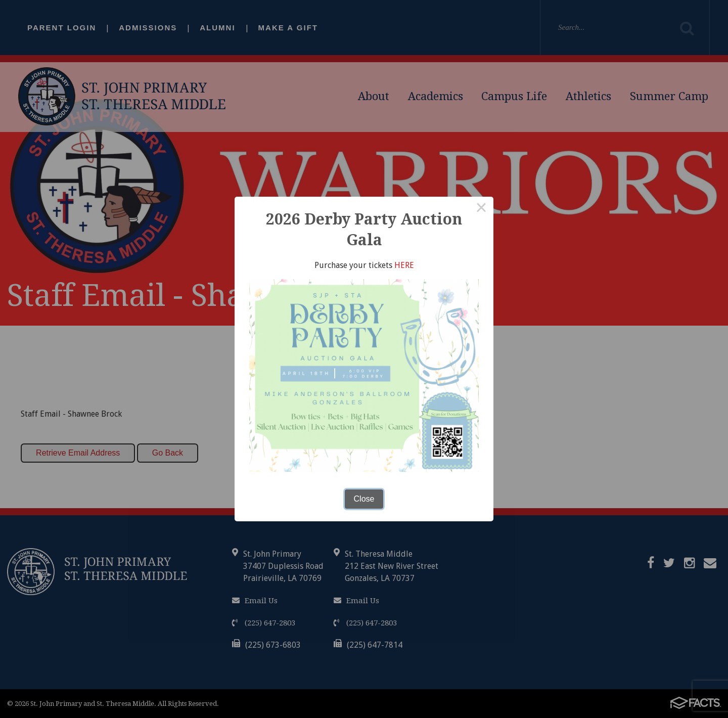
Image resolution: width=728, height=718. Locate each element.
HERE (404, 265)
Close (364, 499)
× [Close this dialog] (481, 209)
